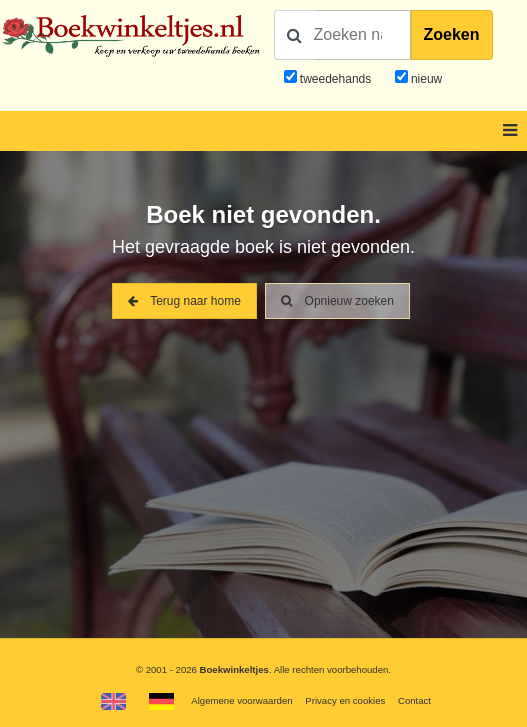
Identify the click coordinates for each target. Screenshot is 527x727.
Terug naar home (184, 301)
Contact (414, 700)
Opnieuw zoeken (337, 301)
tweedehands (335, 79)
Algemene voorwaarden (241, 700)
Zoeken (452, 34)
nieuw (425, 79)
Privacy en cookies (345, 700)
